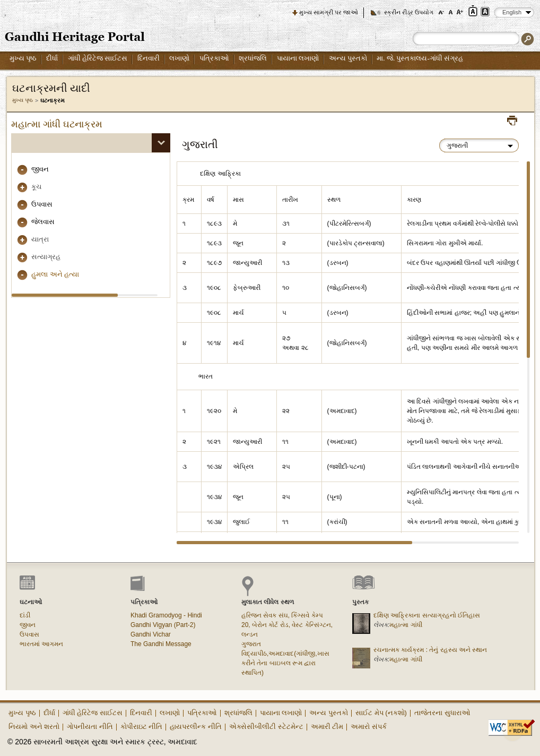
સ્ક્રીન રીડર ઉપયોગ (409, 12)
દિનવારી (149, 58)
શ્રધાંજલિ (253, 58)
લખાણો (179, 58)
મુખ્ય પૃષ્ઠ (23, 58)
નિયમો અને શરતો (34, 727)
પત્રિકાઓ (214, 58)
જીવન (40, 169)
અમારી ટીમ (327, 727)
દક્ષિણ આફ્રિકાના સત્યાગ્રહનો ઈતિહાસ (427, 615)
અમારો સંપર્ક (369, 727)
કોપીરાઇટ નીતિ (142, 727)
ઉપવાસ (42, 204)
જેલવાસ (43, 222)
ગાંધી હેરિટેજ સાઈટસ (98, 58)
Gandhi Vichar (151, 634)
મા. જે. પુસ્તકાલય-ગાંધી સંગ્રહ (420, 58)
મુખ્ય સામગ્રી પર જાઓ (329, 12)
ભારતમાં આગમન (41, 644)
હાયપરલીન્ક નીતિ (196, 727)
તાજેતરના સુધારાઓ (442, 713)
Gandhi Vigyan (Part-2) (163, 625)
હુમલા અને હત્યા (55, 274)
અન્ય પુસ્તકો (348, 58)
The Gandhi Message (161, 644)
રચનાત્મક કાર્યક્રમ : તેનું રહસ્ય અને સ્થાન (430, 650)
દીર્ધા (52, 58)
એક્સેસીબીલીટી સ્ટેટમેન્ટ (266, 727)
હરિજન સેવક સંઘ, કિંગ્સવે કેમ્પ (282, 615)
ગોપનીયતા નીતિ (90, 727)
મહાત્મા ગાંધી (406, 625)
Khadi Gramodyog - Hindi (166, 615)
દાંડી (25, 615)
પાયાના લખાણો (298, 58)
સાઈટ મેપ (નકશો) (381, 713)
